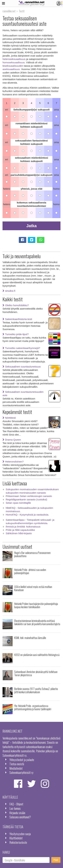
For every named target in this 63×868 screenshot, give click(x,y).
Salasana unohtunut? (20, 817)
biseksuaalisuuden (13, 66)
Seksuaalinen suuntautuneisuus (22, 367)
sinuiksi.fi (9, 291)
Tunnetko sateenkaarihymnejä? (21, 348)
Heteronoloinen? (13, 462)
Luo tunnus (15, 808)
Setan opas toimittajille (18, 503)
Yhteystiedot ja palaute (22, 760)
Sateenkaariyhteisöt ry (21, 772)
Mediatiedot (16, 768)
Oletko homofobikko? (16, 305)
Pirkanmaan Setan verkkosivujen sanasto (29, 496)
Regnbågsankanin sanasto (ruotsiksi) (26, 499)
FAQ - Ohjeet (16, 804)
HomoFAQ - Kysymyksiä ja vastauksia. (27, 515)
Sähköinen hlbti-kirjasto (19, 533)
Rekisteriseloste (18, 842)
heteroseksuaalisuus (14, 59)
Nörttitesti (9, 418)
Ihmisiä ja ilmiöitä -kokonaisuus (23, 527)
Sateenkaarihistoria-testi (17, 319)
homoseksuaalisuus (14, 62)
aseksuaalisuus (11, 69)
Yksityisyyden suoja (20, 834)
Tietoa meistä (17, 764)
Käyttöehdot (16, 838)
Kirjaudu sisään (17, 813)
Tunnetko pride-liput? (16, 334)
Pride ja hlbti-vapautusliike (20, 530)
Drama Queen (12, 440)
